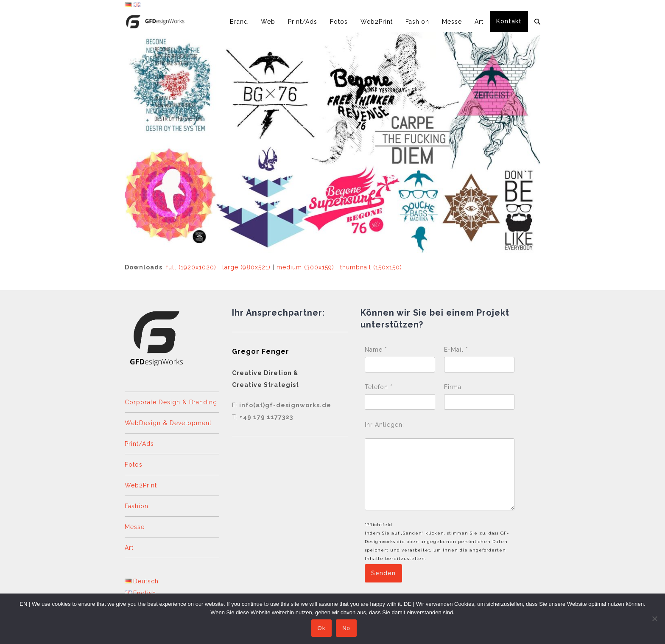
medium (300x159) (305, 267)
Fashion (137, 506)
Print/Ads (139, 444)
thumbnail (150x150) (371, 267)
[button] (537, 22)
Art (129, 548)
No (347, 629)
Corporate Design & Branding (171, 402)
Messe (135, 527)
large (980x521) (246, 267)
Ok (322, 629)
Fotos (134, 465)
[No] (654, 619)
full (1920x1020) (191, 267)
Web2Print (141, 485)
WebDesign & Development (168, 423)
